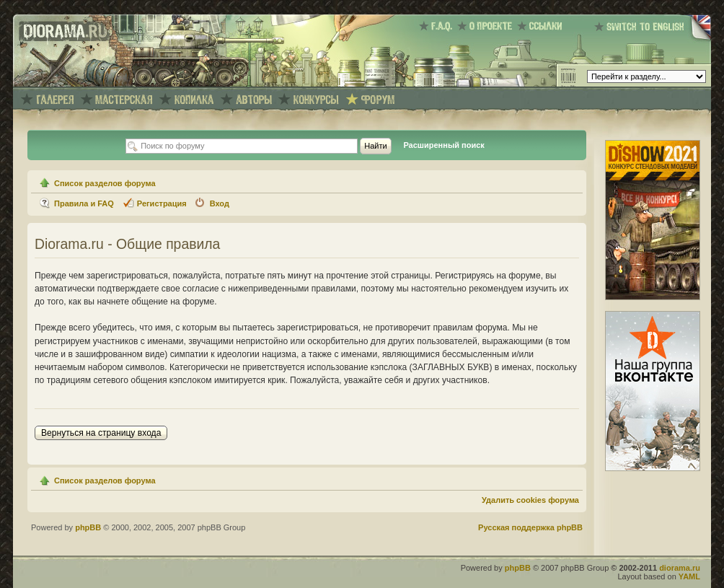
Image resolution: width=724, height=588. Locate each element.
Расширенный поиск (443, 145)
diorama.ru (680, 568)
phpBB (88, 527)
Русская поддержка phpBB (530, 527)
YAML (689, 576)
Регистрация (162, 203)
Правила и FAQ (84, 203)
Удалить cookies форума (530, 500)
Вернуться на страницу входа (101, 433)
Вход (220, 203)
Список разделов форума (105, 183)
